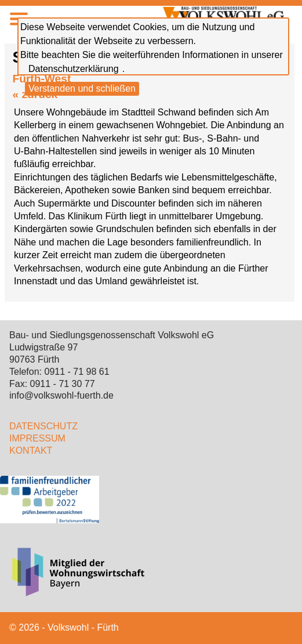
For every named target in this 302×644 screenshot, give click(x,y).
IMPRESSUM (37, 438)
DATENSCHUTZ (43, 426)
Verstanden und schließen (82, 88)
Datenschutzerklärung (74, 69)
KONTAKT (31, 451)
